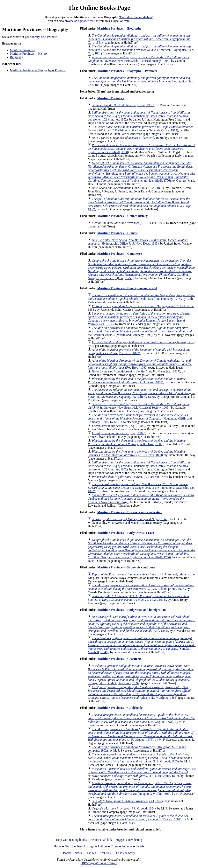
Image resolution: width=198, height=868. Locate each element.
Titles (114, 846)
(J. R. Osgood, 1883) (140, 758)
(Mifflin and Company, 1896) (140, 331)
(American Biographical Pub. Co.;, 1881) (141, 50)
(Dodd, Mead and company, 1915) (141, 297)
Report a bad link (101, 840)
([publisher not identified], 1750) (141, 149)
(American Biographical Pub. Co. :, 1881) (139, 39)
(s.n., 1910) (140, 319)
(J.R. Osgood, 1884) (124, 808)
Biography (17, 57)
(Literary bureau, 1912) (143, 342)
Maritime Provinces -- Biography (119, 28)
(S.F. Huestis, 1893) (128, 223)
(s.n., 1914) (139, 598)
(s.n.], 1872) (127, 801)
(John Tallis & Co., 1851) (128, 188)
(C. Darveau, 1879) (130, 477)
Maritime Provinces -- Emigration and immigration (132, 610)
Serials (140, 846)
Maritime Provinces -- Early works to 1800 (126, 533)
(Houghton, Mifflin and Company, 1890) (140, 418)
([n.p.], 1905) (119, 426)
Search (69, 846)
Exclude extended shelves (136, 17)
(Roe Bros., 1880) (140, 364)
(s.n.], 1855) (142, 624)
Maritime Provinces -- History (29, 54)
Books (67, 853)
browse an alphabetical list (81, 21)
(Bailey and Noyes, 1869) (130, 519)
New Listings (85, 846)
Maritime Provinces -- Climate (118, 233)
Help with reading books (71, 840)
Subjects (127, 846)
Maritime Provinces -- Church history (122, 216)
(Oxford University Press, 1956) (123, 105)
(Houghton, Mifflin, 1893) (140, 788)
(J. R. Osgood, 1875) (140, 734)
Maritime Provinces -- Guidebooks (120, 708)
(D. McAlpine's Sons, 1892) (141, 674)
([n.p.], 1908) (119, 433)
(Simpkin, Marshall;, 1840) (142, 645)
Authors (102, 846)
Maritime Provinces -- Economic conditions (126, 567)
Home (58, 846)
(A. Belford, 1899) (142, 393)
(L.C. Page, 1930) (140, 204)
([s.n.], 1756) (141, 269)
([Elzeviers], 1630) (127, 138)
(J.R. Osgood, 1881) (141, 718)
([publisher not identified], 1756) (142, 172)
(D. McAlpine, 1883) (139, 692)
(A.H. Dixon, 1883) (137, 381)
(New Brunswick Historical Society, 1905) (139, 59)
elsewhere (51, 37)
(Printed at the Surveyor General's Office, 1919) (141, 129)
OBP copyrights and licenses (99, 863)
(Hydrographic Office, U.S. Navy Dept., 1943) (138, 242)
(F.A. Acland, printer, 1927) (141, 587)
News (78, 853)
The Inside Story (125, 853)
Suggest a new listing (129, 840)
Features (91, 853)
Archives (105, 853)
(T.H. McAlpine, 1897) (142, 772)
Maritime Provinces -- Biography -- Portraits (38, 70)
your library (32, 37)
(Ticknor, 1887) (138, 818)
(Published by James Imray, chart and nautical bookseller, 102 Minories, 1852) (139, 116)
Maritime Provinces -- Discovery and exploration (130, 512)
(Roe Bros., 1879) (139, 351)
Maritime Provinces (22, 50)
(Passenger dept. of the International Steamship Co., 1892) (142, 488)
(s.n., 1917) (136, 371)
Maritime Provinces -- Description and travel (127, 288)
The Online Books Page (99, 8)
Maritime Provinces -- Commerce (120, 254)
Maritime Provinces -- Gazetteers (119, 659)
